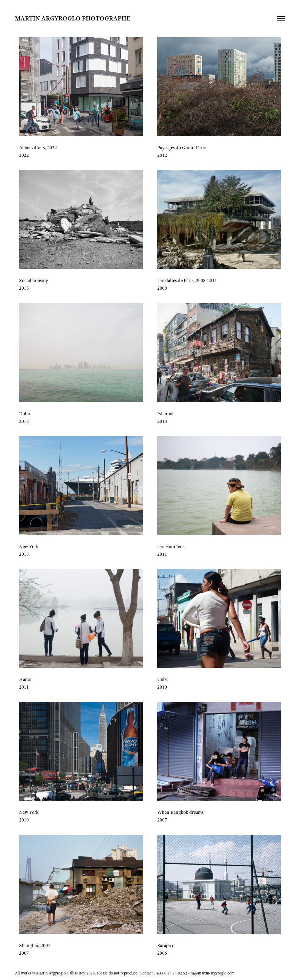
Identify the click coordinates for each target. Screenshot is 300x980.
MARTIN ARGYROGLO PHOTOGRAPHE (73, 18)
